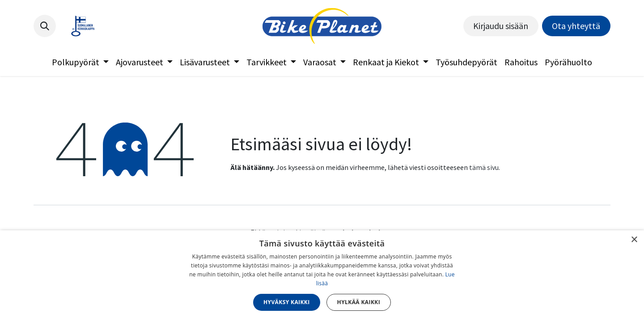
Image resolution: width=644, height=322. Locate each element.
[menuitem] (80, 62)
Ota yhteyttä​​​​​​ (576, 26)
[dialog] (322, 276)
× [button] (634, 240)
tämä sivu (484, 167)
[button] (45, 26)
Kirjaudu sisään (501, 26)
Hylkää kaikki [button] (359, 302)
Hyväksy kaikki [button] (287, 302)
